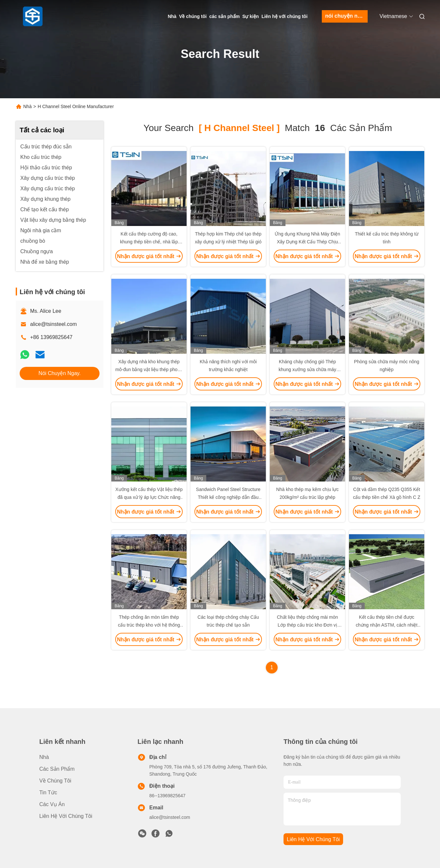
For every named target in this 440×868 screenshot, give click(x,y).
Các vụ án (52, 804)
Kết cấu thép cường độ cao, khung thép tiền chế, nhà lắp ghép (149, 242)
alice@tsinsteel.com (54, 324)
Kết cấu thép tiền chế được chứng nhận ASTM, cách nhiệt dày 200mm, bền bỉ (387, 625)
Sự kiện (250, 16)
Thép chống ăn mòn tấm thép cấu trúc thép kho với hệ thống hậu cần (149, 625)
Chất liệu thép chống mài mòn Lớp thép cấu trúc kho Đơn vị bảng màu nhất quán (308, 625)
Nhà (172, 16)
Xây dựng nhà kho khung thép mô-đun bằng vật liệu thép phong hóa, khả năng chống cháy (149, 369)
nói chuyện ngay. (346, 16)
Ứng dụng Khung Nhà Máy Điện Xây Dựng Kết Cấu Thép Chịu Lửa (307, 242)
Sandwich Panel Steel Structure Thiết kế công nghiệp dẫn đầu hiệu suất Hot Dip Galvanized (228, 497)
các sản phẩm (224, 16)
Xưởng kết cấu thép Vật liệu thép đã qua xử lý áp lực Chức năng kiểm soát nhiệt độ (149, 497)
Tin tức (48, 793)
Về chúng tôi (193, 16)
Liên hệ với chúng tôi (285, 16)
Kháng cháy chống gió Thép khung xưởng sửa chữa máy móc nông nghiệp (307, 369)
